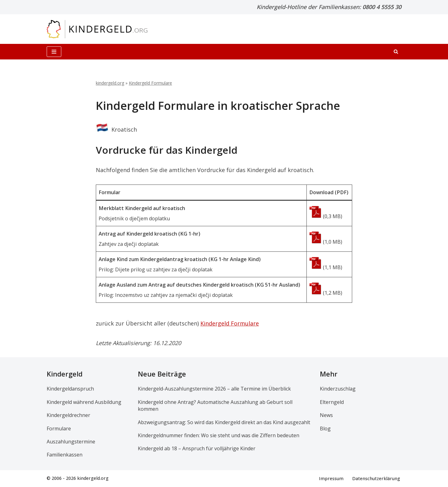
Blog (325, 428)
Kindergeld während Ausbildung (84, 402)
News (326, 415)
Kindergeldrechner (68, 415)
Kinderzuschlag (338, 389)
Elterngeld (332, 402)
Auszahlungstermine (71, 442)
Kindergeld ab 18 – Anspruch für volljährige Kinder (197, 449)
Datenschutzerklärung (376, 478)
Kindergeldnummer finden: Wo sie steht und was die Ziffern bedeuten (219, 435)
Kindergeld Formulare (150, 83)
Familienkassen (65, 455)
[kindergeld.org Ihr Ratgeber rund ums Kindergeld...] (97, 29)
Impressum (331, 478)
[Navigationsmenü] (54, 52)
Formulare (59, 428)
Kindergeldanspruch (70, 389)
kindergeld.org (110, 83)
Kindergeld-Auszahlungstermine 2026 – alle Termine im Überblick (214, 389)
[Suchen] (396, 52)
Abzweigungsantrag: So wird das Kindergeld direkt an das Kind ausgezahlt (224, 422)
